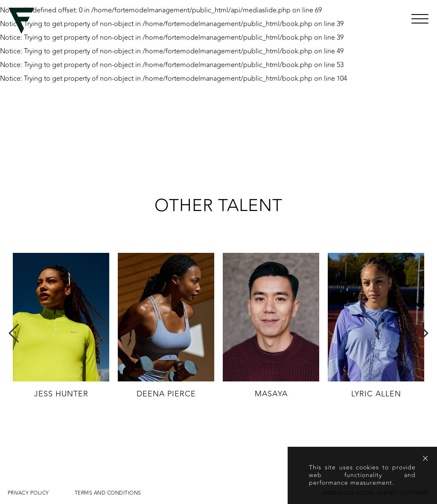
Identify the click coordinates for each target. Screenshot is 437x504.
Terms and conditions (108, 493)
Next (423, 333)
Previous (14, 333)
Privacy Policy (28, 493)
